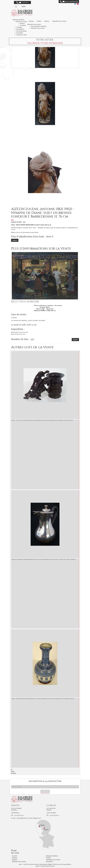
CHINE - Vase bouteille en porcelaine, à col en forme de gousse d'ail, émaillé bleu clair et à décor (43, 699)
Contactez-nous (22, 35)
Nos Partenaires (21, 31)
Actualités (20, 33)
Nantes (22, 23)
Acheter (47, 21)
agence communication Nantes (45, 866)
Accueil (15, 856)
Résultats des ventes (38, 28)
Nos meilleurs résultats (39, 26)
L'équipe (19, 27)
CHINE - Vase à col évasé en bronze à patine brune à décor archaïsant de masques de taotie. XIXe (42, 420)
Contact (22, 2)
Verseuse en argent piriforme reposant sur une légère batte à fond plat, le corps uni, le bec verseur (43, 559)
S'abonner (45, 791)
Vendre (39, 21)
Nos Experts (20, 29)
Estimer (31, 21)
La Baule (23, 25)
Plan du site (57, 864)
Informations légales (46, 864)
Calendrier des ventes (59, 21)
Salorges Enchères (52, 856)
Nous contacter (69, 2)
